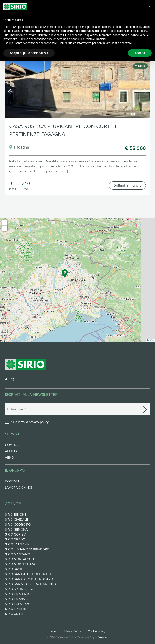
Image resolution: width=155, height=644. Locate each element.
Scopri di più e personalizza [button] (29, 53)
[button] (150, 7)
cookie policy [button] (139, 31)
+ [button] (5, 223)
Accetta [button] (140, 53)
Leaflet (151, 340)
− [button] (5, 228)
